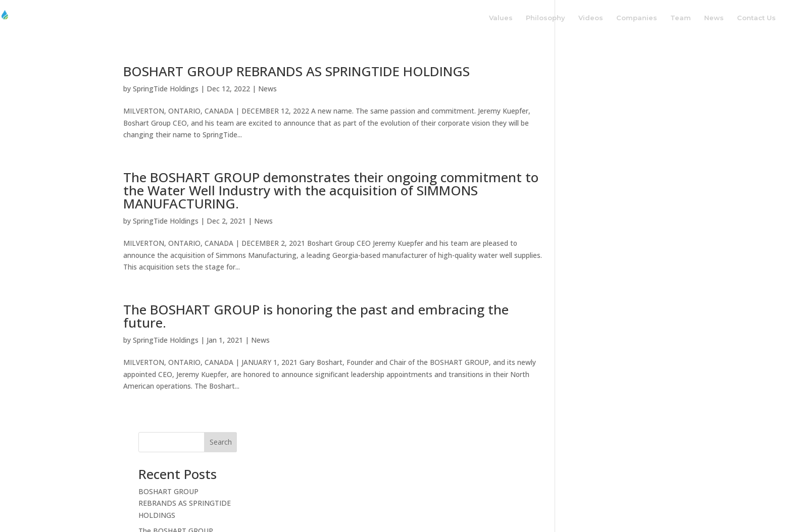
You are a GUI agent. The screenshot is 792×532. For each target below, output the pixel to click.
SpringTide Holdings (166, 89)
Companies (637, 18)
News (714, 18)
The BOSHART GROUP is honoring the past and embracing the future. (316, 318)
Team (681, 18)
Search (652, 75)
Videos (591, 18)
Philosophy (546, 18)
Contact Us (756, 18)
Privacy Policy (474, 505)
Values (501, 18)
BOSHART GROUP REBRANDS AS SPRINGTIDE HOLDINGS (296, 71)
